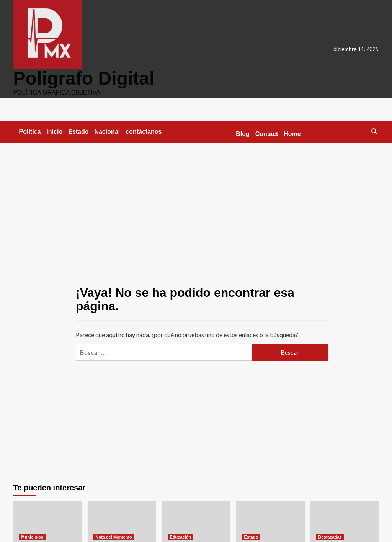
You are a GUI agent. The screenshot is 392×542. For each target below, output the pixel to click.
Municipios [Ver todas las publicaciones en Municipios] (32, 537)
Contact (267, 133)
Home (292, 133)
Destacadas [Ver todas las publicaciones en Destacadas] (330, 537)
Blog (243, 133)
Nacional (107, 131)
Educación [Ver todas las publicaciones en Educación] (181, 537)
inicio (54, 131)
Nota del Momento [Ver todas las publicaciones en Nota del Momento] (114, 537)
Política (30, 131)
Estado (78, 131)
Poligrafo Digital (84, 78)
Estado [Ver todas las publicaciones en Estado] (251, 537)
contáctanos (144, 131)
